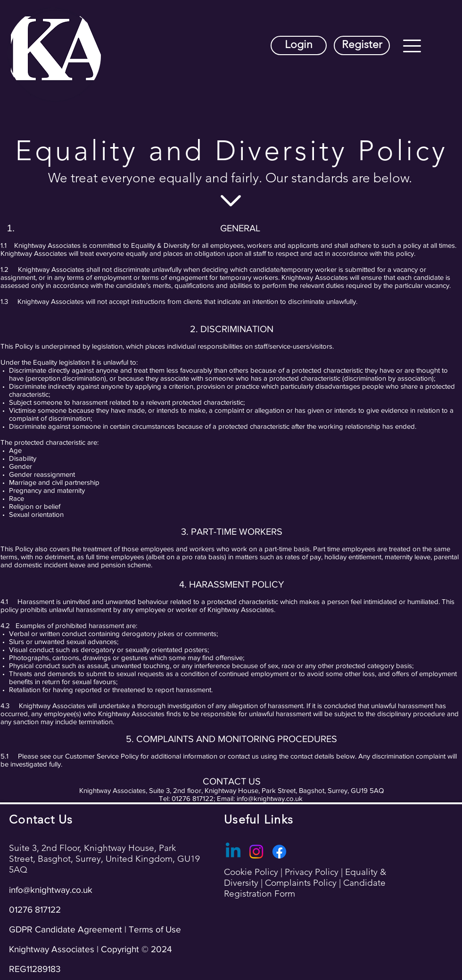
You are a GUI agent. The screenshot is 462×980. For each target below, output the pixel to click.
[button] (412, 46)
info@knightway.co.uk (270, 798)
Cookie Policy (252, 872)
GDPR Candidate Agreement (66, 929)
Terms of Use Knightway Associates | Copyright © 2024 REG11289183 (95, 949)
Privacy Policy (313, 872)
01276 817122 (35, 910)
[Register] (362, 45)
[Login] (299, 45)
